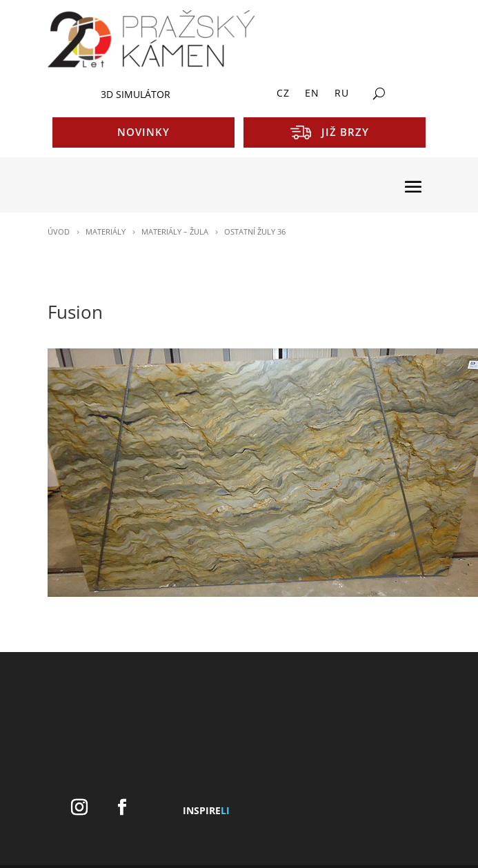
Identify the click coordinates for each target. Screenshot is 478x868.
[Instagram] (79, 808)
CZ (283, 94)
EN (312, 94)
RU (342, 94)
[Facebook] (122, 808)
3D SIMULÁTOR (136, 94)
